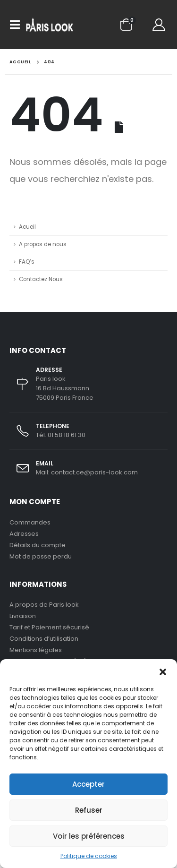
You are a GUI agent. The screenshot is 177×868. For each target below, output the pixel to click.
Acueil (27, 227)
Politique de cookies (89, 856)
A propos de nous (43, 244)
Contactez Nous (41, 279)
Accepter (88, 784)
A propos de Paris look (44, 605)
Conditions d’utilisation (44, 639)
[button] (163, 671)
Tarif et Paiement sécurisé (49, 627)
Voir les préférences (89, 836)
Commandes (30, 522)
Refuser (89, 810)
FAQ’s (27, 262)
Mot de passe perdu (41, 556)
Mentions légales (36, 650)
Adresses (24, 534)
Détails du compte (38, 545)
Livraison (23, 616)
